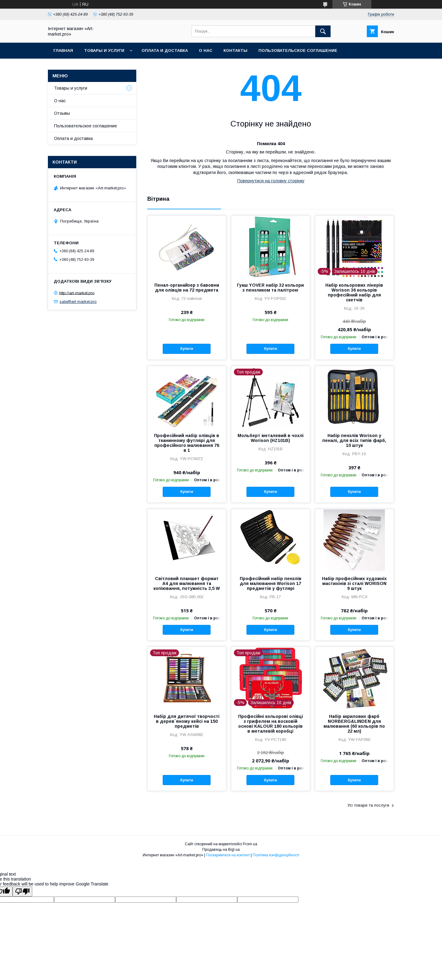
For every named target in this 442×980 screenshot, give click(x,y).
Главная (63, 50)
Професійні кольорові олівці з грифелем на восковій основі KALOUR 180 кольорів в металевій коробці (271, 724)
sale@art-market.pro (78, 302)
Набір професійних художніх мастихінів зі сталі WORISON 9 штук (354, 583)
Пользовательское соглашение (298, 50)
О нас (206, 50)
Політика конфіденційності (276, 855)
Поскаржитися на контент (228, 855)
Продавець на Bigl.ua (221, 850)
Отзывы (62, 113)
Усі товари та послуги (368, 805)
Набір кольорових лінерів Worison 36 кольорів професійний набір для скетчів (354, 292)
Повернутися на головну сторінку (271, 181)
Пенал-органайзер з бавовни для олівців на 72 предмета (187, 288)
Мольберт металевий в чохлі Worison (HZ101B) (271, 438)
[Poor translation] (22, 891)
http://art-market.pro (77, 293)
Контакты (235, 50)
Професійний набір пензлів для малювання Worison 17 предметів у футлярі (271, 583)
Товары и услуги (104, 50)
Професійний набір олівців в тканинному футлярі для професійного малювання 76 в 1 (187, 443)
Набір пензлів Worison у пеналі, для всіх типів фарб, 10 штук (354, 440)
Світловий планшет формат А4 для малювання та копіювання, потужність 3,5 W (187, 583)
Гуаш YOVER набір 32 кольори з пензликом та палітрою (270, 288)
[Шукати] (323, 31)
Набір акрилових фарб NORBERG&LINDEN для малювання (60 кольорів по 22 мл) (354, 724)
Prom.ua (250, 844)
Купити (187, 349)
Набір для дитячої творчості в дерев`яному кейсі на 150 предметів (187, 721)
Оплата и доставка (165, 50)
